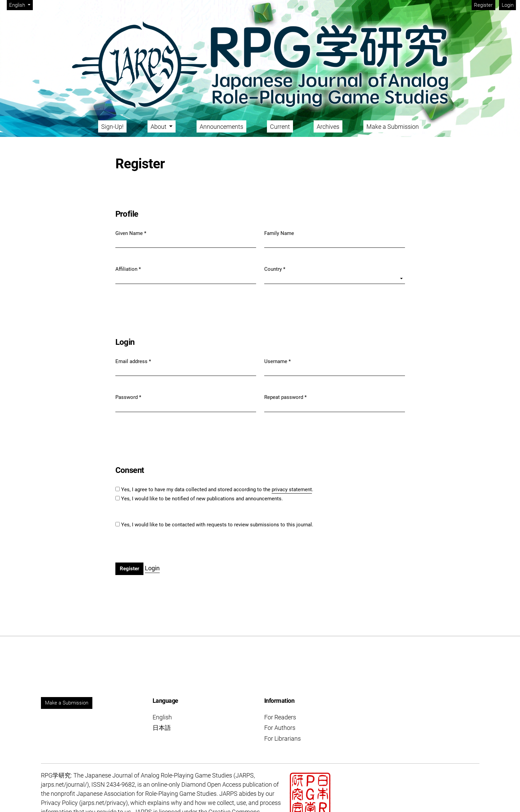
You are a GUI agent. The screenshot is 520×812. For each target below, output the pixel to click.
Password (128, 397)
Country (275, 269)
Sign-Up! (112, 127)
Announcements (221, 127)
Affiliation (128, 269)
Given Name (131, 233)
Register (483, 5)
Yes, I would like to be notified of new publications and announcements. (202, 499)
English (21, 5)
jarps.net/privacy (104, 803)
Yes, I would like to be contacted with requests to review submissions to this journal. (217, 525)
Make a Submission (393, 127)
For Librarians (282, 738)
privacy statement (292, 489)
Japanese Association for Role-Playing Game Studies (146, 794)
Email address (133, 361)
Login (508, 5)
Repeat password (285, 397)
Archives (328, 127)
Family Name (279, 233)
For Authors (280, 728)
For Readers (280, 717)
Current (280, 127)
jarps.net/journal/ (64, 784)
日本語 (162, 728)
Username (277, 361)
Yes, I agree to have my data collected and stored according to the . (217, 490)
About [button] (159, 127)
